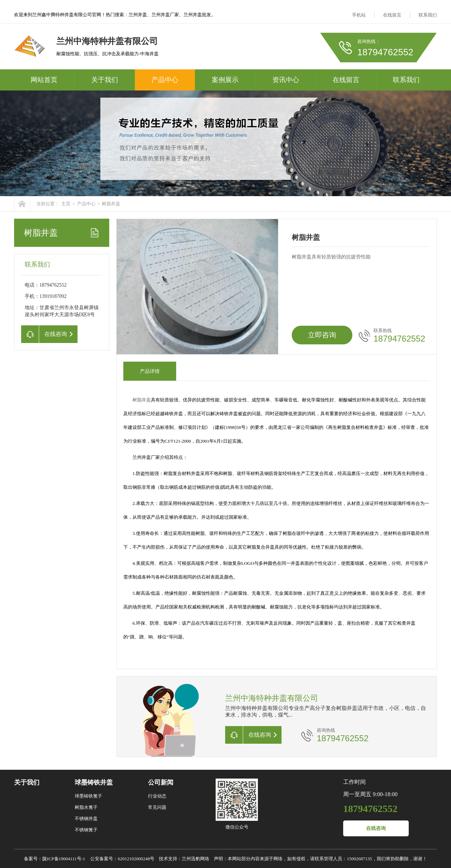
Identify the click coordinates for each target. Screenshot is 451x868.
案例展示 (225, 80)
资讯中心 (286, 80)
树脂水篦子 (86, 807)
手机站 (359, 15)
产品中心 (165, 80)
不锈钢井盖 (86, 819)
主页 (66, 204)
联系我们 (428, 15)
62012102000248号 (136, 859)
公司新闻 (161, 782)
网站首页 (44, 80)
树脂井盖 (111, 204)
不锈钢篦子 (86, 830)
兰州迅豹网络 (196, 859)
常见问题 (157, 807)
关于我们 (105, 80)
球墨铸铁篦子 (88, 796)
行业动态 (157, 796)
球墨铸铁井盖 (94, 782)
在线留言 (392, 15)
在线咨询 (376, 828)
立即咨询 (322, 335)
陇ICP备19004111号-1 (64, 859)
